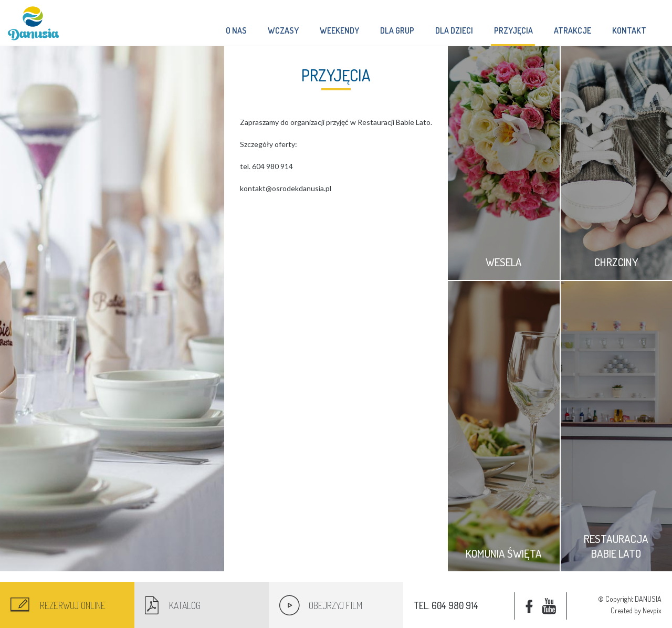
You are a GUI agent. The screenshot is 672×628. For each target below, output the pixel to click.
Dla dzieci (454, 30)
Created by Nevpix (636, 611)
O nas (236, 30)
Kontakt (629, 30)
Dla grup (397, 30)
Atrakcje (573, 30)
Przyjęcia (513, 36)
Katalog (185, 605)
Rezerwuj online (73, 605)
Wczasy (283, 30)
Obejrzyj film (335, 605)
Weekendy (339, 30)
